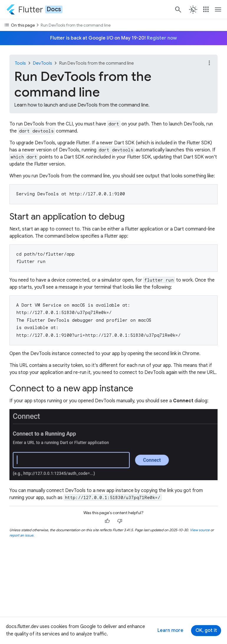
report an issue (21, 535)
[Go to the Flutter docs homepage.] (34, 9)
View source (200, 530)
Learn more (170, 630)
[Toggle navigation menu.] (218, 9)
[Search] (178, 9)
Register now (162, 38)
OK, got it (206, 630)
